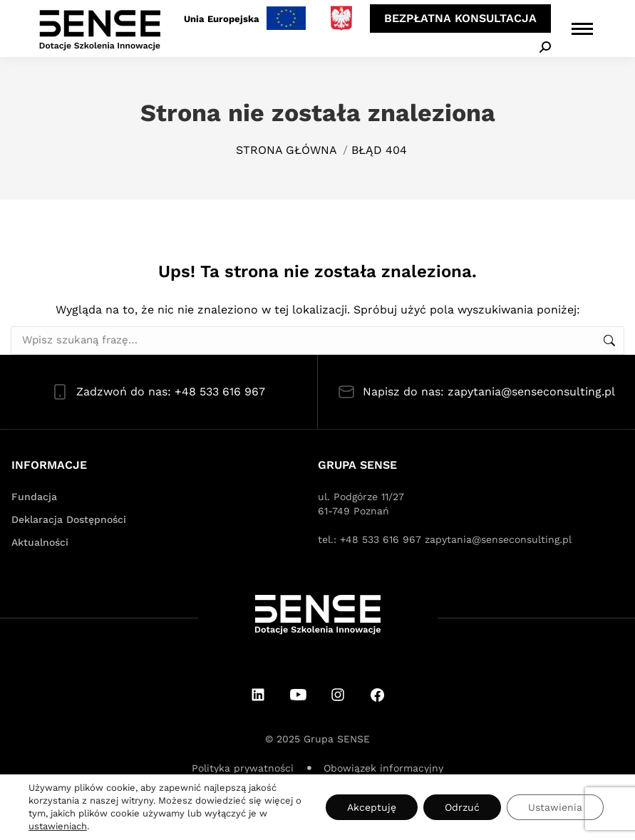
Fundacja (34, 497)
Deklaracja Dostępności (69, 519)
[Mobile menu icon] (582, 29)
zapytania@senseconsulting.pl (498, 539)
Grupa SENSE (337, 739)
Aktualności (40, 542)
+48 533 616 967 (381, 539)
